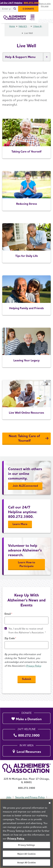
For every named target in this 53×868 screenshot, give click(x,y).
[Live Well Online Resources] (26, 406)
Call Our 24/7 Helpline (18, 3)
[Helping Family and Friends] (26, 302)
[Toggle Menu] (47, 19)
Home (12, 33)
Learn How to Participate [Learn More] (26, 571)
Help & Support (24, 33)
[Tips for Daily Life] (26, 250)
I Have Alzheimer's (38, 33)
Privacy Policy (33, 672)
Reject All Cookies (26, 854)
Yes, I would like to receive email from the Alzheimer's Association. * (27, 637)
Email (8, 620)
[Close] (50, 803)
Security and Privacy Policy (30, 797)
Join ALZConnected (25, 492)
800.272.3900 (39, 3)
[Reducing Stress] (26, 198)
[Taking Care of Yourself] (26, 145)
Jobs (9, 797)
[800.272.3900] (26, 734)
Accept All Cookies (27, 863)
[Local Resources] (26, 750)
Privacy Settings (26, 846)
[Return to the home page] (21, 19)
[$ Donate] (43, 9)
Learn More (20, 531)
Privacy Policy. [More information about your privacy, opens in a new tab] (16, 839)
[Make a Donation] (26, 718)
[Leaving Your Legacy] (26, 354)
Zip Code (10, 645)
